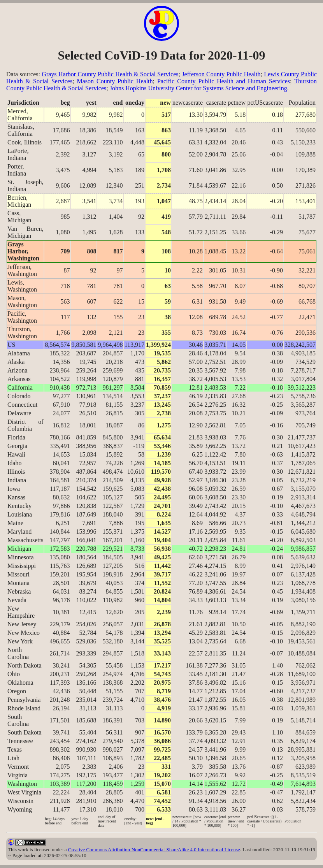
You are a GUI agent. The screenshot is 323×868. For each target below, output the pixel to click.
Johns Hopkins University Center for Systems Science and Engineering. (199, 88)
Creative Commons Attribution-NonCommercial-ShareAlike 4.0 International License (154, 850)
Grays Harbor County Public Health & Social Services (110, 74)
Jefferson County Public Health (221, 74)
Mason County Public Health (115, 81)
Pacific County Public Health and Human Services (224, 81)
